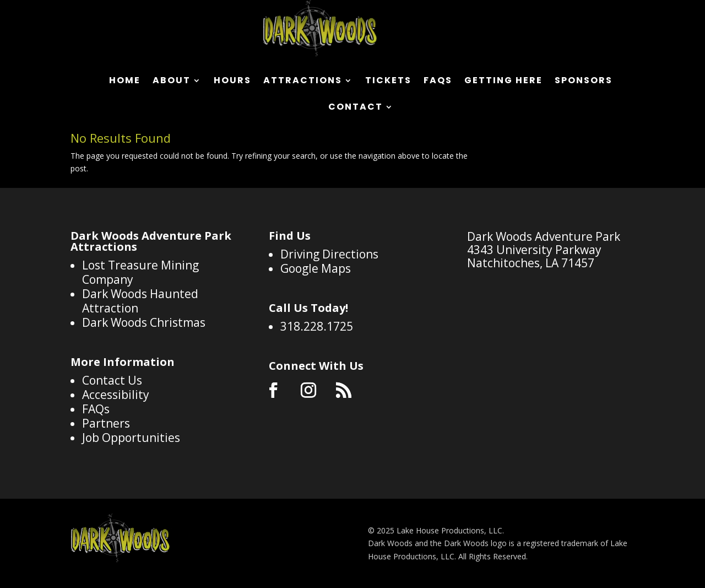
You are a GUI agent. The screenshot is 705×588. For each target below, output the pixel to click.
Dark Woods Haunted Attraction (140, 301)
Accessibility (116, 395)
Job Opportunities (131, 438)
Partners (106, 423)
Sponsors (584, 82)
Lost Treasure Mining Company (140, 272)
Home (125, 82)
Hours (232, 82)
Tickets (388, 82)
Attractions (303, 82)
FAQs (438, 82)
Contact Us (112, 380)
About (172, 82)
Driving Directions (329, 254)
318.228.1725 (317, 326)
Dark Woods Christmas (144, 322)
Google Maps (316, 268)
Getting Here (503, 82)
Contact (356, 108)
